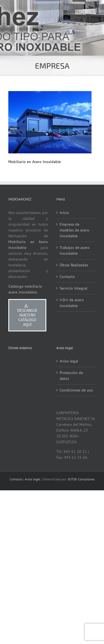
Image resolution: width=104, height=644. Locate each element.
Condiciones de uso (76, 390)
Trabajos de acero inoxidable (75, 250)
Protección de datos (71, 376)
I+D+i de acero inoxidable (72, 303)
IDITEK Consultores (81, 479)
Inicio (64, 213)
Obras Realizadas (74, 265)
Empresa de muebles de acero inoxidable (74, 230)
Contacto (67, 277)
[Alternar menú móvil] (93, 28)
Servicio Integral (73, 288)
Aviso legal (69, 361)
